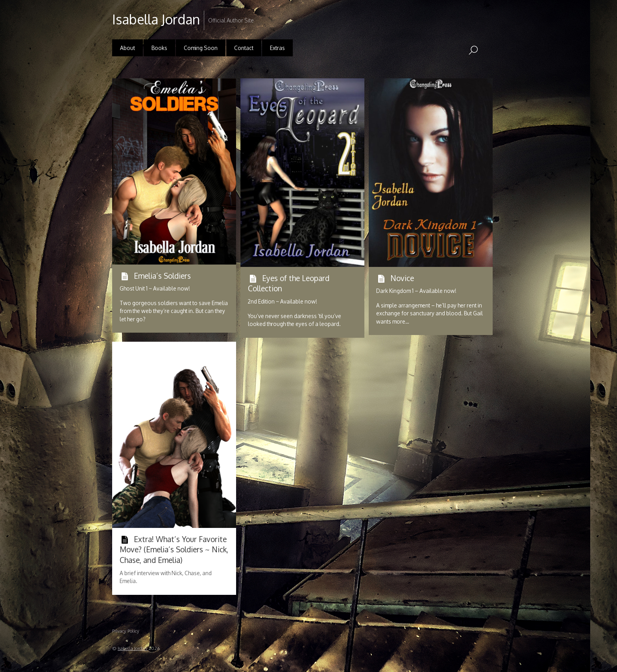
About (127, 48)
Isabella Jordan (132, 648)
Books (159, 48)
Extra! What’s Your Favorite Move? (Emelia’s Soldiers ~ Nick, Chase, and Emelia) (174, 549)
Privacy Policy (126, 631)
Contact (244, 48)
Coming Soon (201, 48)
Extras (277, 48)
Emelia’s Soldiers (162, 276)
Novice (402, 278)
